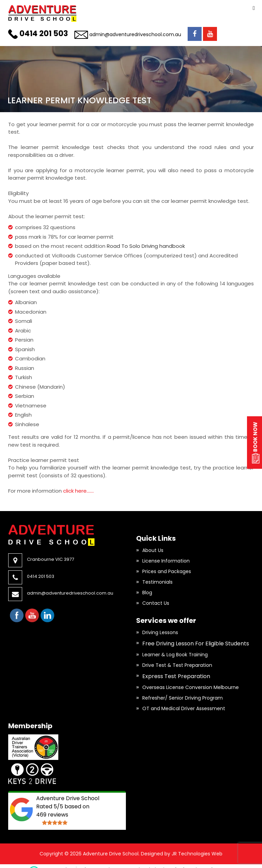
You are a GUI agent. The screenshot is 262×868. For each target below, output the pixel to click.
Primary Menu (254, 8)
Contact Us (156, 603)
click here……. (78, 491)
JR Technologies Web (197, 854)
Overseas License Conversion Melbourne (191, 687)
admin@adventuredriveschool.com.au (135, 34)
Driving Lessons (160, 632)
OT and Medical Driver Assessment (184, 708)
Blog (147, 593)
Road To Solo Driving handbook (146, 246)
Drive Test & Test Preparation (177, 665)
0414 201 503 (44, 34)
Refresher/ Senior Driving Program (183, 698)
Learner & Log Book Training (175, 655)
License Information (166, 561)
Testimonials (157, 582)
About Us (153, 550)
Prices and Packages (167, 571)
